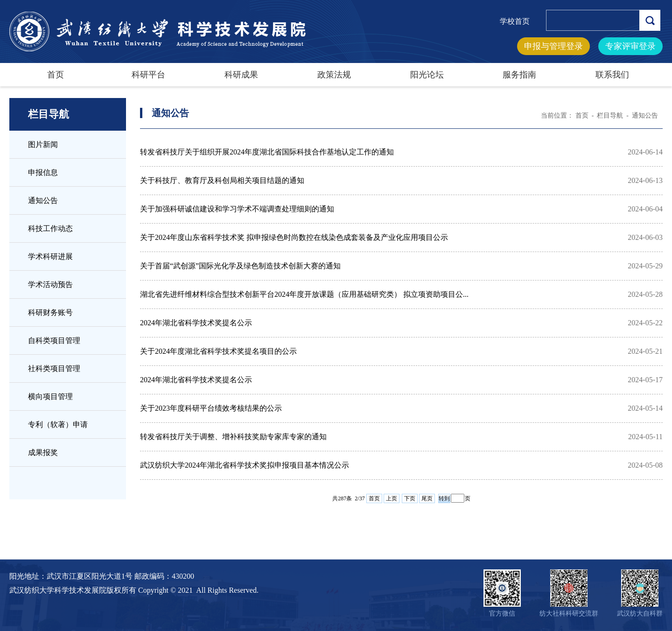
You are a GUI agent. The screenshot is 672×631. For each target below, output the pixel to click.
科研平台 (148, 75)
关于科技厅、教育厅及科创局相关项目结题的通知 (222, 180)
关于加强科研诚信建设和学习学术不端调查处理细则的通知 (237, 209)
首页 (56, 75)
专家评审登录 (630, 46)
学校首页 (515, 21)
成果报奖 (43, 452)
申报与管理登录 (553, 46)
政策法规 (334, 75)
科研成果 (241, 75)
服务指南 (519, 75)
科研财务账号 (50, 312)
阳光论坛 (427, 75)
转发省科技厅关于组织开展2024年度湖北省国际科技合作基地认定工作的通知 (267, 152)
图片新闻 (43, 144)
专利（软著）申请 (58, 424)
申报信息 (43, 172)
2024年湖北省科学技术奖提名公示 (196, 323)
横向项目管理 (50, 396)
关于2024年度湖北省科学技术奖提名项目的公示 (218, 351)
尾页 (427, 498)
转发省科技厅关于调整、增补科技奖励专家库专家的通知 (233, 437)
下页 (410, 498)
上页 (392, 498)
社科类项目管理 (54, 368)
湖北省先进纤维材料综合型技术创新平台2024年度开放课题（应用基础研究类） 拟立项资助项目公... (304, 294)
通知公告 (43, 200)
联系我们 (612, 75)
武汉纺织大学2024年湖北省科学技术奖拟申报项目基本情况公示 (245, 465)
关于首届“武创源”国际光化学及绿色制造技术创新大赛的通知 (240, 266)
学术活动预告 (50, 284)
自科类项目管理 (54, 340)
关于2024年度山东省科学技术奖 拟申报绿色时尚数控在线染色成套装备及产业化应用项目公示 (294, 237)
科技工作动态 (50, 228)
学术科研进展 (50, 256)
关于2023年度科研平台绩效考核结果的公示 (211, 408)
